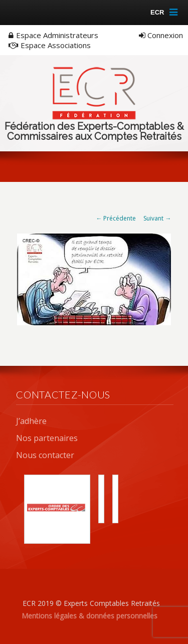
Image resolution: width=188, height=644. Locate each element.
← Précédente (116, 218)
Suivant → (157, 218)
